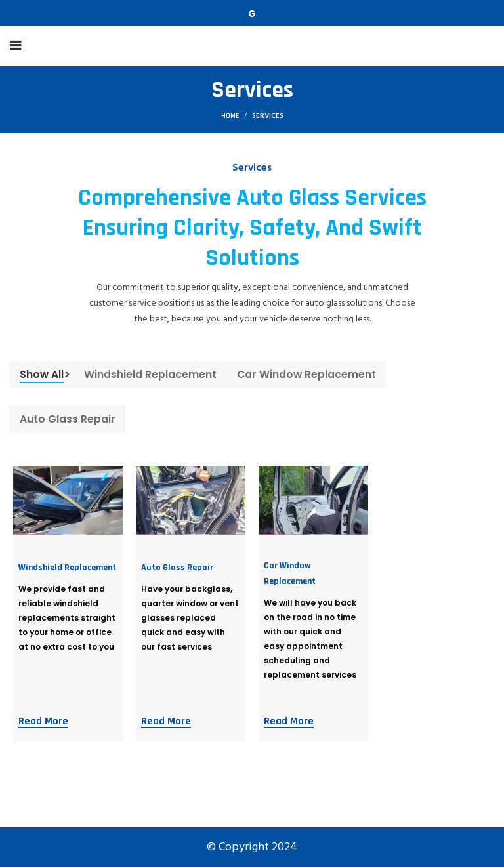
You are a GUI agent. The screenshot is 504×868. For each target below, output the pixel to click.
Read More (43, 722)
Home (230, 116)
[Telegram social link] (252, 13)
